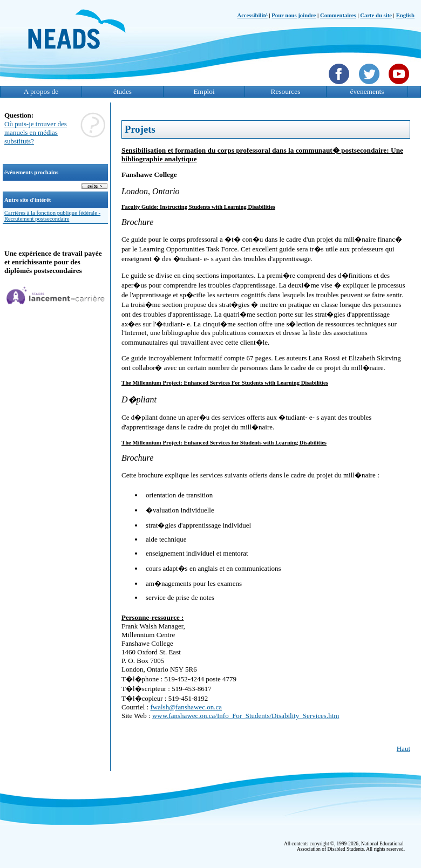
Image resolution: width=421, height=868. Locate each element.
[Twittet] (371, 85)
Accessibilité (252, 15)
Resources (286, 91)
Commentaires (338, 15)
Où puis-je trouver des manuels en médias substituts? (36, 132)
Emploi (204, 91)
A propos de (41, 91)
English (405, 15)
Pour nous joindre (294, 15)
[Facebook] (340, 85)
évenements (367, 91)
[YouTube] (400, 85)
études (123, 91)
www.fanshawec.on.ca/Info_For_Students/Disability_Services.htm (246, 716)
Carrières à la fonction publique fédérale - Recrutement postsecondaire (52, 216)
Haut (403, 749)
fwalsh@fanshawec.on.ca (186, 707)
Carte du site (376, 15)
